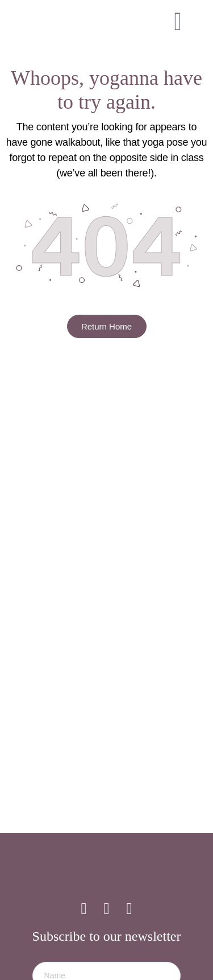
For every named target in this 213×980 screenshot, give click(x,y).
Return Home (106, 326)
